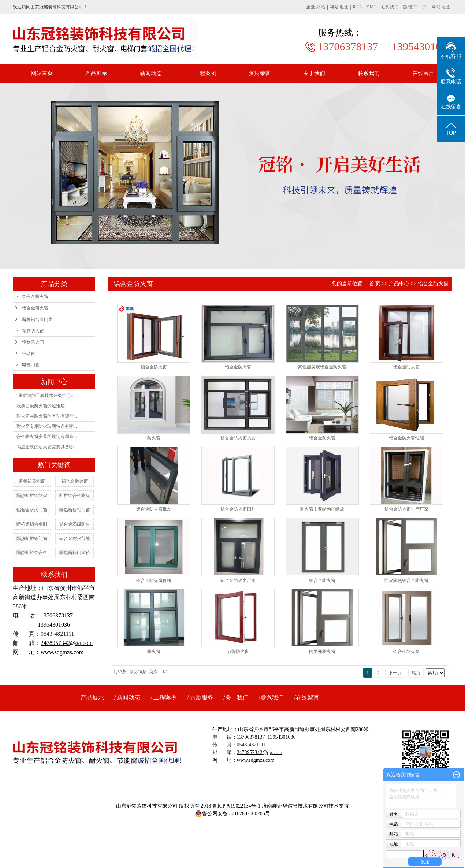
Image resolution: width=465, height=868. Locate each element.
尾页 (416, 673)
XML (372, 7)
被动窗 (29, 353)
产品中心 (399, 284)
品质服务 (201, 698)
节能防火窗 (238, 652)
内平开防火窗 (322, 652)
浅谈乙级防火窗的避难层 (41, 406)
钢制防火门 (33, 342)
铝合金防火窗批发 (238, 438)
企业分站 (316, 7)
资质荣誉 (260, 73)
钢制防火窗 (33, 331)
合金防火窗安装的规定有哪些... (47, 437)
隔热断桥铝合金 (32, 553)
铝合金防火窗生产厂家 (406, 509)
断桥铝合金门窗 (37, 319)
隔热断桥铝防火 (32, 496)
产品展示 (96, 73)
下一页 (395, 673)
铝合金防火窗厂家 (238, 580)
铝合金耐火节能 (75, 538)
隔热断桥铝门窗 (75, 510)
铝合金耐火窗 (35, 308)
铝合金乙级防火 (75, 524)
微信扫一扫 (416, 7)
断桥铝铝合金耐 (32, 524)
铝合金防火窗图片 (238, 509)
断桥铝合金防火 (75, 496)
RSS (358, 7)
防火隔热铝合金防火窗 (406, 580)
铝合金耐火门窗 (32, 510)
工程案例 (205, 73)
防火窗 (154, 438)
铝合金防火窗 (35, 297)
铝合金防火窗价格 (154, 580)
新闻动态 (151, 73)
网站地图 (339, 7)
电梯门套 (31, 365)
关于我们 (314, 73)
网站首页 (42, 73)
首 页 (375, 284)
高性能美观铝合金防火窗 (322, 367)
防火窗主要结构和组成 (322, 509)
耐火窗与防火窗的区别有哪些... (47, 416)
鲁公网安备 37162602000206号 (232, 814)
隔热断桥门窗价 (75, 553)
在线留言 (423, 73)
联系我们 (390, 7)
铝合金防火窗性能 (406, 438)
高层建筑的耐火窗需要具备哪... (47, 447)
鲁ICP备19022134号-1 (236, 806)
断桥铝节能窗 (32, 481)
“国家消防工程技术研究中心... (45, 396)
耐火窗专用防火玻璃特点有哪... (47, 426)
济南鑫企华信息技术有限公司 (295, 806)
